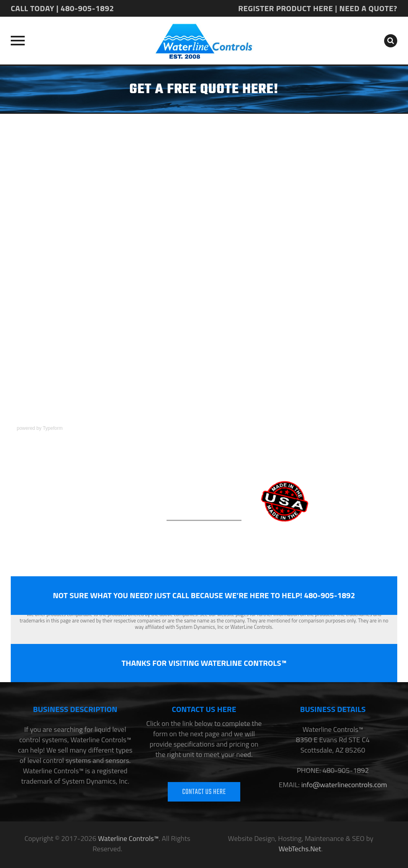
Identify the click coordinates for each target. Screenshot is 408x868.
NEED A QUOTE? (368, 8)
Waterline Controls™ (128, 838)
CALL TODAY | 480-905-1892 (62, 8)
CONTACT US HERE (204, 792)
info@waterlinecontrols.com (343, 785)
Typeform (53, 428)
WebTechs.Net (300, 849)
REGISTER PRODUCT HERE (286, 8)
